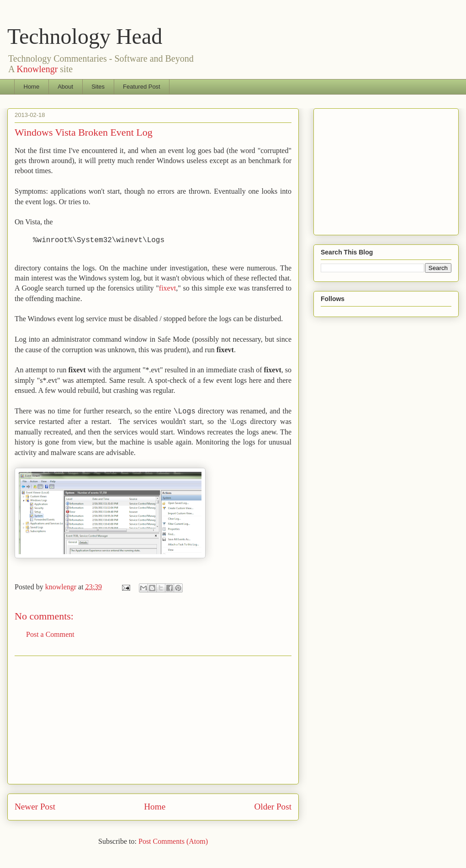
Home (32, 87)
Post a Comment (50, 634)
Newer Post (35, 807)
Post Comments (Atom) (173, 841)
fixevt (167, 288)
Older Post (273, 807)
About (65, 87)
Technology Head (85, 36)
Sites (98, 87)
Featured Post (142, 87)
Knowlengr (37, 69)
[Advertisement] (153, 720)
